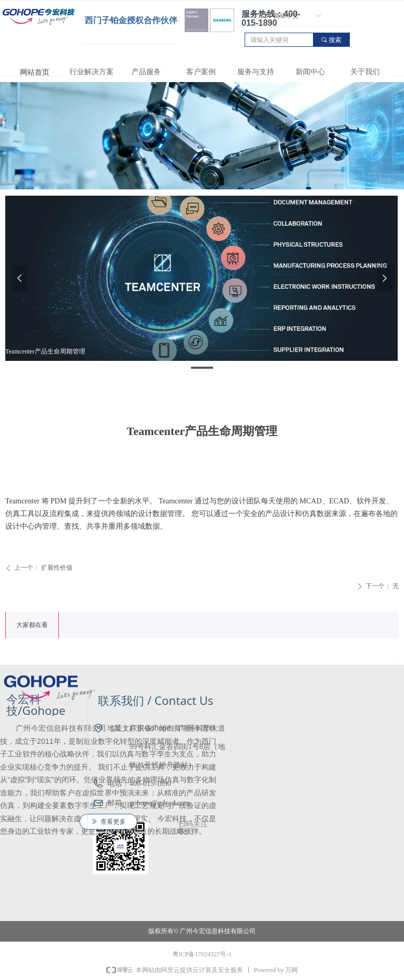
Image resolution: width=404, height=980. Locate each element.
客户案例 (201, 72)
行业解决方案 (92, 72)
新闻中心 (310, 72)
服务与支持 (256, 72)
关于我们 (365, 72)
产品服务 (146, 72)
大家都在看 (32, 625)
